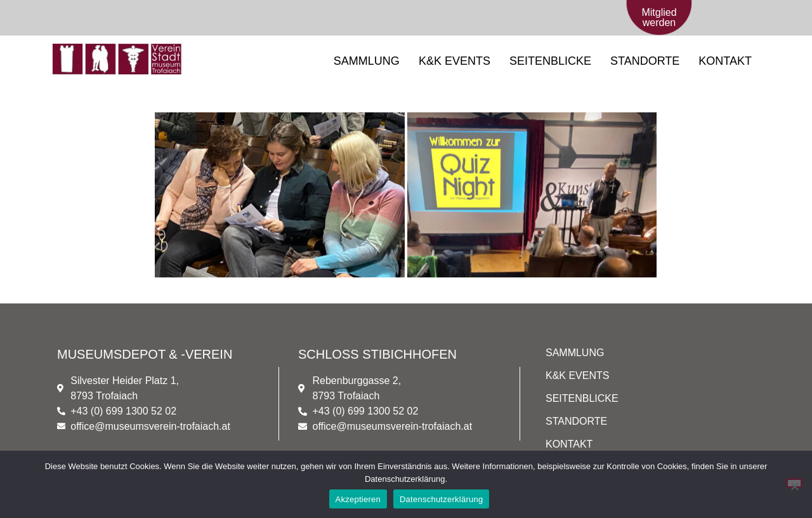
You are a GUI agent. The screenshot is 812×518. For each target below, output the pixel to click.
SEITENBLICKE (550, 61)
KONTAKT (725, 61)
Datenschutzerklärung (441, 499)
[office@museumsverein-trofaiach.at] (270, 18)
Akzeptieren (358, 499)
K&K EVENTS (455, 61)
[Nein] (794, 483)
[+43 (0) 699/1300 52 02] (97, 18)
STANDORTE (645, 61)
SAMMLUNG (367, 61)
